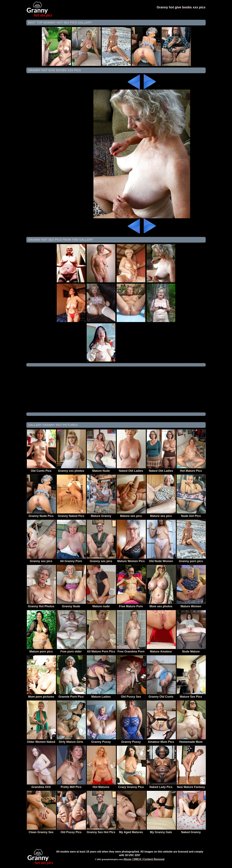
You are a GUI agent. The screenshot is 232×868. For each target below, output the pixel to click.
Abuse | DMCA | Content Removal (144, 859)
